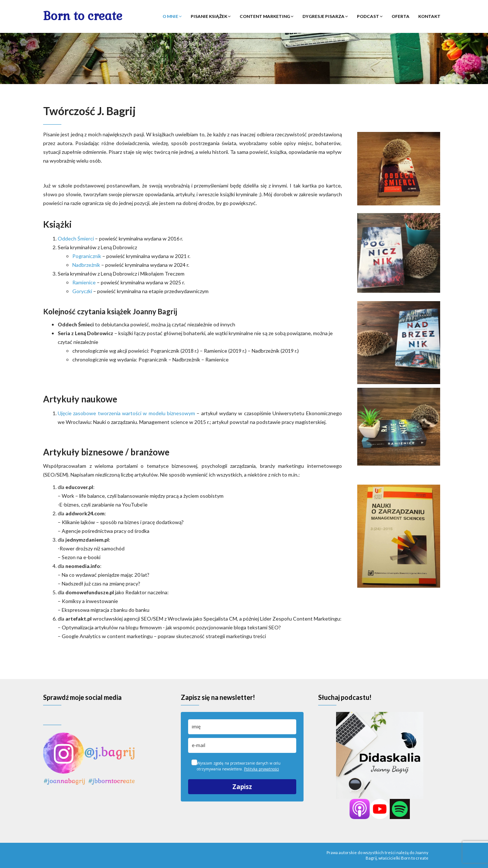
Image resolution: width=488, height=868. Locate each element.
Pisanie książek (211, 16)
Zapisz (242, 787)
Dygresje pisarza (325, 16)
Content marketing (267, 16)
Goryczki (82, 291)
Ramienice (84, 282)
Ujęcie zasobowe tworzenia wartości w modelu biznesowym (126, 413)
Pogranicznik (87, 256)
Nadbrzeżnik (86, 265)
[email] (242, 745)
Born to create (83, 16)
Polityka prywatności (262, 769)
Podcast (370, 16)
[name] (242, 727)
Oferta (401, 16)
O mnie (172, 16)
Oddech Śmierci (76, 238)
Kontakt (429, 16)
